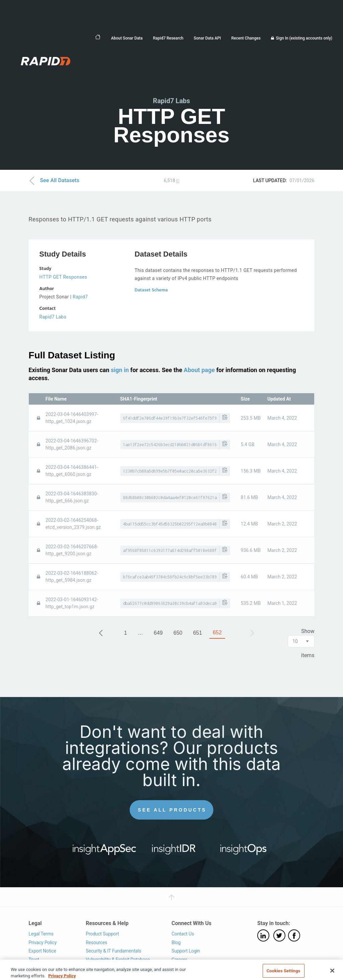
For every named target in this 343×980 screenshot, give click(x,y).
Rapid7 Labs (53, 317)
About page (199, 370)
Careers (179, 960)
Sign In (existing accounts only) (304, 38)
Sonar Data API (207, 38)
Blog (176, 942)
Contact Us (183, 934)
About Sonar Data (127, 38)
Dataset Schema (151, 290)
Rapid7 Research (168, 38)
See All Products (172, 810)
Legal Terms (41, 934)
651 (197, 633)
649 (158, 633)
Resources (96, 942)
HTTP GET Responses (63, 277)
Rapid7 (80, 297)
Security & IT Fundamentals (113, 951)
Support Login (186, 951)
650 (178, 633)
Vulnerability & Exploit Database (118, 960)
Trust (34, 960)
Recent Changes (246, 38)
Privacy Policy (43, 942)
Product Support (102, 934)
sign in (120, 370)
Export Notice (42, 951)
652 (217, 633)
